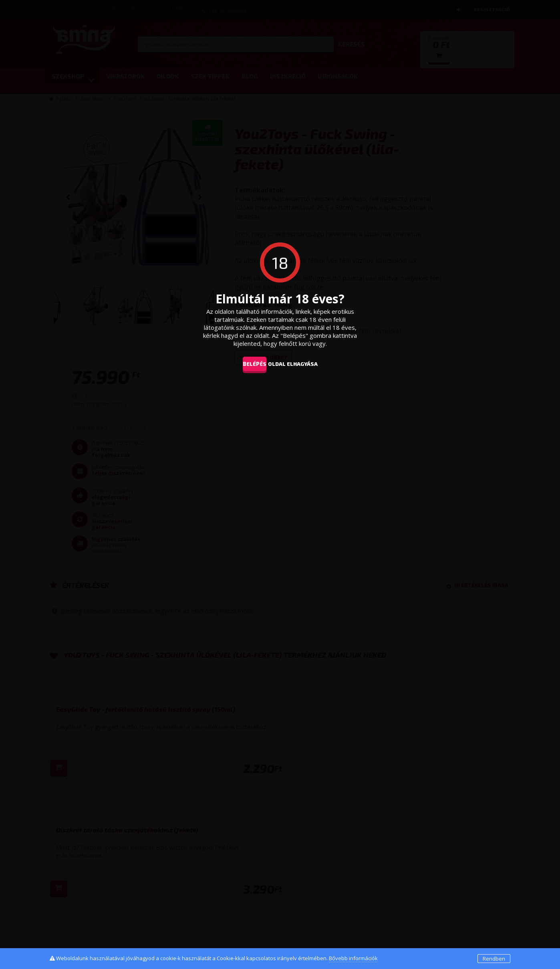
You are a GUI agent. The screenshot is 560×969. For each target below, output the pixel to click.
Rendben (494, 959)
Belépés (248, 363)
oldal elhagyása (305, 363)
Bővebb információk (353, 958)
